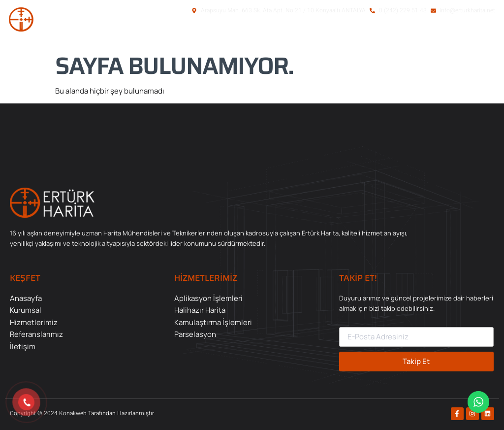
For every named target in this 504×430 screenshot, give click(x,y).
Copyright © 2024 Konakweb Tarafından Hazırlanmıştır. (82, 413)
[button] (444, 36)
